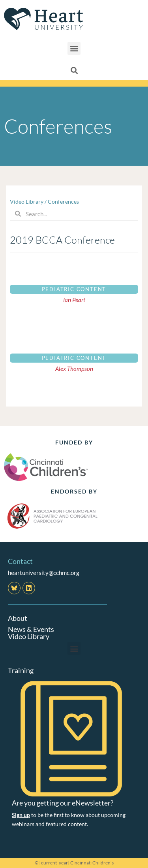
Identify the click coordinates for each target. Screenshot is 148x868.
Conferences (63, 201)
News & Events (31, 629)
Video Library (27, 201)
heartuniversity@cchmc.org (44, 573)
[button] (74, 48)
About (18, 618)
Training (21, 670)
